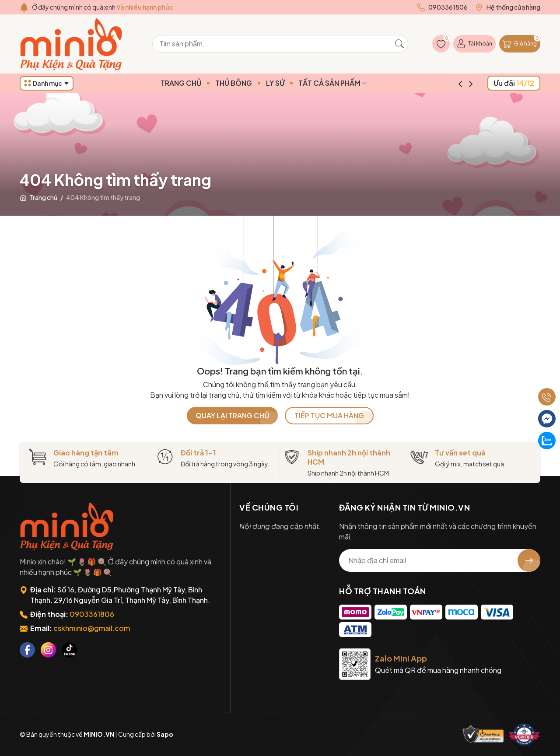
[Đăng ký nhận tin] (529, 560)
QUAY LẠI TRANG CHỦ (232, 415)
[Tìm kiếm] (399, 44)
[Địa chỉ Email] (440, 560)
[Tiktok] (69, 650)
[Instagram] (48, 650)
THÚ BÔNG (250, 83)
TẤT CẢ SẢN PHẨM (349, 83)
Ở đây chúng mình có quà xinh (103, 7)
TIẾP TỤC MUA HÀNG (329, 415)
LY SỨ (292, 83)
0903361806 (92, 614)
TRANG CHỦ (198, 83)
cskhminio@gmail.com (92, 628)
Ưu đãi (514, 83)
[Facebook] (27, 650)
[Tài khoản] (474, 44)
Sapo (165, 734)
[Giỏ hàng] (520, 44)
